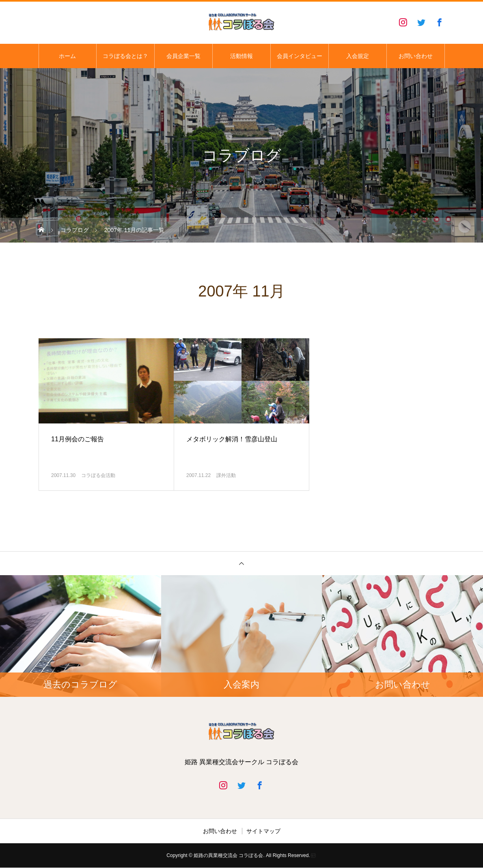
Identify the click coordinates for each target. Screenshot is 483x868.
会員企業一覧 (183, 56)
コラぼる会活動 (98, 475)
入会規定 (358, 56)
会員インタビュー (300, 56)
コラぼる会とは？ (125, 56)
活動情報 (241, 56)
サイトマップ (263, 831)
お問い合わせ (416, 56)
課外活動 (226, 475)
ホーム (67, 56)
